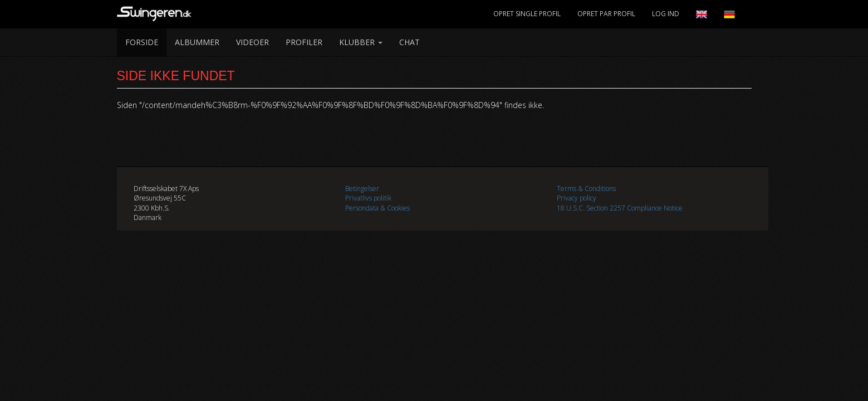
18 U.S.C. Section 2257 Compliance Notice (620, 208)
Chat (410, 42)
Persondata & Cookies (377, 208)
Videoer (252, 42)
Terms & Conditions (586, 189)
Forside (142, 42)
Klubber (361, 42)
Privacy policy (577, 198)
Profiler (304, 42)
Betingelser (362, 189)
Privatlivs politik (368, 198)
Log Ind (666, 14)
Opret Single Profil (527, 14)
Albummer (197, 42)
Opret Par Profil (606, 14)
